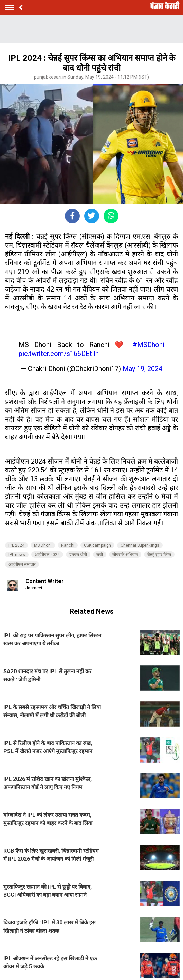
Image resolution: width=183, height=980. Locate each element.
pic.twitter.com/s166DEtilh (59, 354)
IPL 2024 (16, 545)
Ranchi (68, 545)
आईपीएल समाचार (22, 564)
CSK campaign (97, 545)
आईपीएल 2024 (47, 555)
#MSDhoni (149, 345)
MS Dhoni (43, 545)
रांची (100, 555)
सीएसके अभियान (125, 555)
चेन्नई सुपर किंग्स (159, 555)
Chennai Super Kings (140, 545)
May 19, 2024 (142, 369)
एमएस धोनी (78, 555)
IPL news (17, 555)
